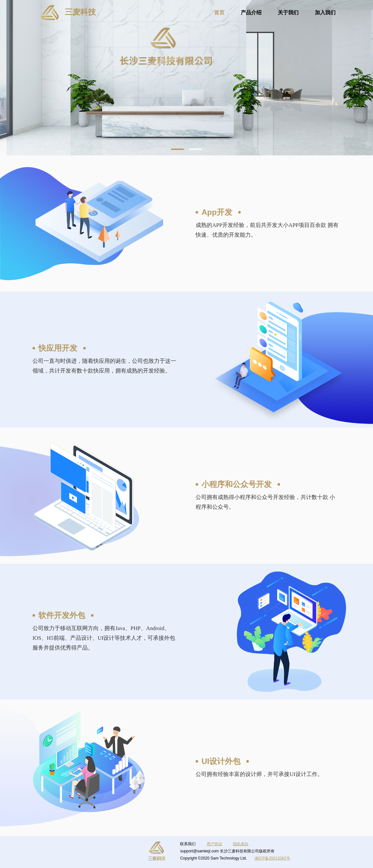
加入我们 (325, 13)
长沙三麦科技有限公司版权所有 (247, 851)
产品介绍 (251, 13)
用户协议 (214, 844)
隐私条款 (241, 844)
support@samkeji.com (199, 851)
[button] (177, 149)
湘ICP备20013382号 (272, 858)
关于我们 (288, 13)
